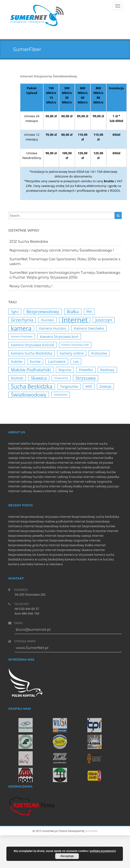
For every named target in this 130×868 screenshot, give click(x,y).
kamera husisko (76, 559)
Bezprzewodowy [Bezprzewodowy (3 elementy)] (43, 312)
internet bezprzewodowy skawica (69, 550)
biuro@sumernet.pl (33, 629)
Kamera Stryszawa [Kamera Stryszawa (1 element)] (22, 336)
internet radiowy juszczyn (101, 486)
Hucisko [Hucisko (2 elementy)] (47, 320)
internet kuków (103, 448)
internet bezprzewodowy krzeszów (81, 531)
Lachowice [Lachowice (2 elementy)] (57, 361)
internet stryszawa (73, 443)
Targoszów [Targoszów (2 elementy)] (69, 386)
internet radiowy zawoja (25, 481)
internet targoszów (49, 458)
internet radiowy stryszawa (94, 462)
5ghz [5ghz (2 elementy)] (15, 312)
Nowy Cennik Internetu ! (31, 286)
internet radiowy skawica (26, 491)
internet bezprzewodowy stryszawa (34, 517)
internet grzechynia (78, 458)
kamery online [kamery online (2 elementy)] (72, 353)
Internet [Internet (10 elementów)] (75, 320)
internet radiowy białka (65, 486)
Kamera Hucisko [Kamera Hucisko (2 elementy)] (53, 328)
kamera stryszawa (50, 555)
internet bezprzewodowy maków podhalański (41, 521)
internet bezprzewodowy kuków (46, 526)
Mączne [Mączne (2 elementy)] (65, 370)
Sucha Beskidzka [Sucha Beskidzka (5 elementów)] (32, 386)
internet (14, 443)
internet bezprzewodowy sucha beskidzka (89, 517)
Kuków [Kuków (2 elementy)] (17, 361)
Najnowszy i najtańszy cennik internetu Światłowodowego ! (62, 250)
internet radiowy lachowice (28, 472)
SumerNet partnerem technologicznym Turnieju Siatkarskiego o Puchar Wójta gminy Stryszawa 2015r (65, 275)
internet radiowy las (58, 481)
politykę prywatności (103, 851)
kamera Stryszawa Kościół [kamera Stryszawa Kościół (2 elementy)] (32, 345)
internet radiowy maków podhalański (83, 467)
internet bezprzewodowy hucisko (32, 531)
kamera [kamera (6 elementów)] (21, 328)
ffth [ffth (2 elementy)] (89, 312)
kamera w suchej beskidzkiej (43, 559)
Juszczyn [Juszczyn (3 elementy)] (104, 320)
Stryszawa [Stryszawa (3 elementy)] (86, 378)
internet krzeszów (67, 453)
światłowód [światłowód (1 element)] (61, 395)
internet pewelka (93, 453)
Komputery (40, 443)
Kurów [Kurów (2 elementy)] (35, 361)
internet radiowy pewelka (101, 477)
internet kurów (19, 453)
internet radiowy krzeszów (63, 477)
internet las (27, 458)
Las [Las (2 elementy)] (76, 361)
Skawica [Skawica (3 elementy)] (39, 378)
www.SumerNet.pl (32, 648)
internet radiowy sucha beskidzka (32, 467)
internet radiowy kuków (65, 472)
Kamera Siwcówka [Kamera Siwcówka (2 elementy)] (89, 328)
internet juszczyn (20, 462)
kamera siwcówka (21, 564)
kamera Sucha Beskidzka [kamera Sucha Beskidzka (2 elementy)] (31, 353)
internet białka (103, 458)
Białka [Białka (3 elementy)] (73, 312)
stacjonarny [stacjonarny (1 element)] (61, 378)
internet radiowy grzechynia (28, 486)
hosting (54, 443)
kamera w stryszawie (79, 555)
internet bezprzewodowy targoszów (63, 540)
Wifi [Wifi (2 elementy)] (89, 386)
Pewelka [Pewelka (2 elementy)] (86, 370)
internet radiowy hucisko (26, 477)
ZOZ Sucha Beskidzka (29, 241)
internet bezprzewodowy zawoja (68, 536)
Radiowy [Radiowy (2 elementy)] (107, 370)
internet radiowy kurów (99, 472)
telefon (26, 443)
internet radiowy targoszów (92, 481)
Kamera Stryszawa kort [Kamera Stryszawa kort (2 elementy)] (59, 336)
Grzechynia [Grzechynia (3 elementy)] (22, 320)
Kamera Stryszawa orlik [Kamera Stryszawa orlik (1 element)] (75, 345)
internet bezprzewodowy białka (71, 545)
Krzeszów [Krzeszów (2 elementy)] (99, 353)
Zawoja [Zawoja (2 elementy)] (105, 386)
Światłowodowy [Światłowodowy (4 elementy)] (29, 395)
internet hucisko (42, 453)
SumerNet (91, 831)
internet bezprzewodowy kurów (92, 526)
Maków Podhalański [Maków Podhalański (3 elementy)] (31, 370)
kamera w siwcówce (49, 564)
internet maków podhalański (44, 448)
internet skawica (45, 462)
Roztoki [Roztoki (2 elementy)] (17, 378)
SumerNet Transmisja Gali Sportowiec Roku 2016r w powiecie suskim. (65, 261)
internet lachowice (78, 448)
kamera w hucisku (101, 559)
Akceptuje (67, 856)
